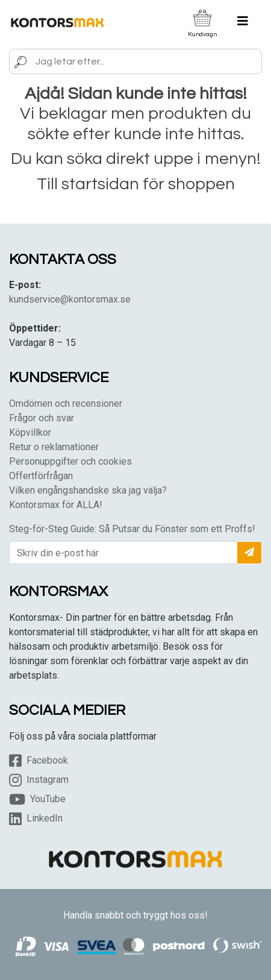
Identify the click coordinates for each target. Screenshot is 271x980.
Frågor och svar (42, 418)
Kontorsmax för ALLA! (56, 505)
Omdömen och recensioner (66, 404)
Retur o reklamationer (54, 447)
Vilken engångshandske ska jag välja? (88, 490)
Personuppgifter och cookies (70, 461)
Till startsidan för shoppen (136, 184)
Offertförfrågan (41, 476)
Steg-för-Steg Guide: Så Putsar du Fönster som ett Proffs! (132, 529)
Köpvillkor (30, 432)
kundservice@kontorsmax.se (70, 299)
